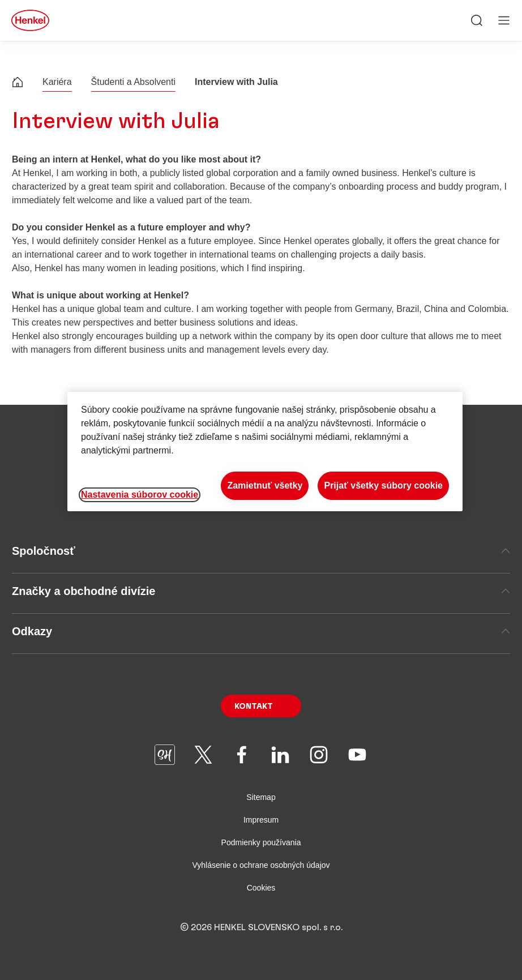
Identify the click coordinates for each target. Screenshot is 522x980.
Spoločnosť (261, 551)
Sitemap (261, 797)
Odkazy (261, 631)
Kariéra (57, 82)
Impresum (261, 820)
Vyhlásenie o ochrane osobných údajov (261, 865)
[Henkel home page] (18, 84)
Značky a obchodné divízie (261, 591)
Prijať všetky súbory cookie (383, 485)
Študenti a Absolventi (133, 82)
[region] (265, 452)
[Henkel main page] (30, 20)
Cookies (261, 888)
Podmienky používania (261, 842)
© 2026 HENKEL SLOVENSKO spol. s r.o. (261, 927)
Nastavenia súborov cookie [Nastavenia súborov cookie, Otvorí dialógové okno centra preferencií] (140, 495)
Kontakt (254, 707)
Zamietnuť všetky (265, 485)
